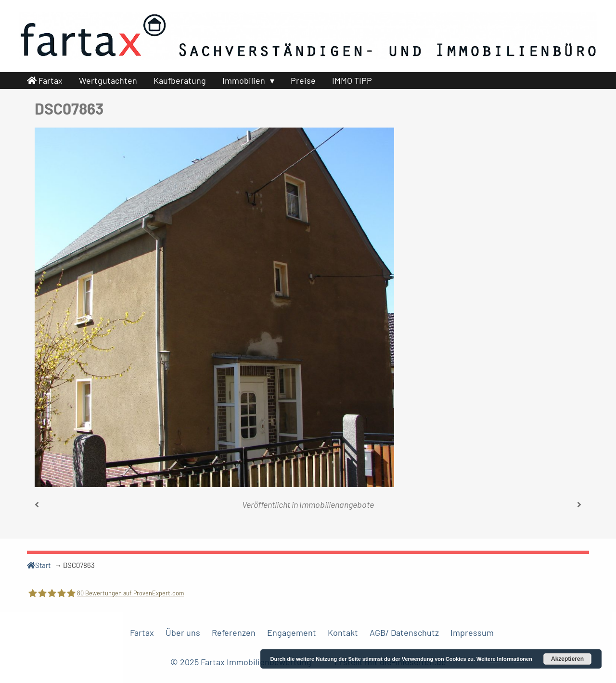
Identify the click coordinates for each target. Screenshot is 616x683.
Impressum (472, 632)
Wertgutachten (108, 80)
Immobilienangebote (337, 504)
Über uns (183, 632)
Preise (303, 80)
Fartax (45, 80)
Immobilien (244, 80)
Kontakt (343, 632)
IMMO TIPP (352, 80)
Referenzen (234, 632)
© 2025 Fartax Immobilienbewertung (242, 662)
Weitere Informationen (504, 659)
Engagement (292, 632)
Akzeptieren (567, 659)
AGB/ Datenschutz (404, 632)
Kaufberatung (180, 80)
